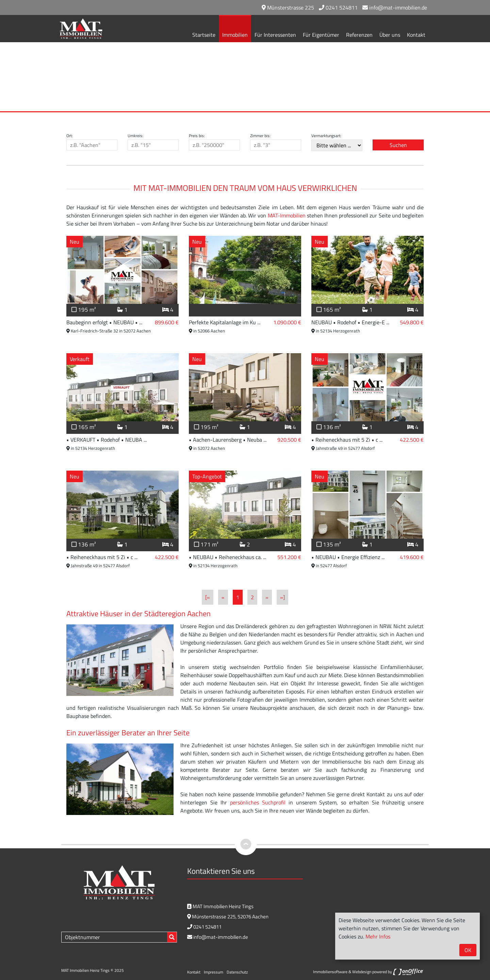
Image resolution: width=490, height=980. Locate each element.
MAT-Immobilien (287, 215)
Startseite (204, 35)
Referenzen (359, 35)
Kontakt (416, 35)
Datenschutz (237, 972)
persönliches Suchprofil (258, 802)
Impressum (214, 972)
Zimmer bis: (260, 136)
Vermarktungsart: (326, 136)
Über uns (390, 35)
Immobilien (235, 35)
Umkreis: (135, 136)
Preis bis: (197, 136)
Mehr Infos (378, 936)
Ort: (70, 136)
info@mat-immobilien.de (395, 7)
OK (468, 950)
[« (208, 597)
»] (282, 597)
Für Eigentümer (321, 35)
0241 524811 (338, 7)
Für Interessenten (275, 35)
